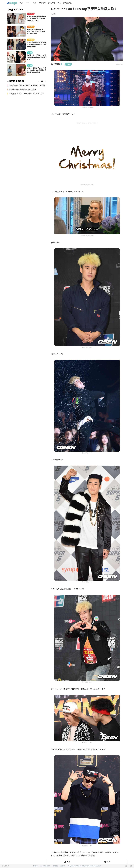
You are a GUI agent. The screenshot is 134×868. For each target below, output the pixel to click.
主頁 (21, 3)
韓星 (34, 3)
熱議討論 (52, 3)
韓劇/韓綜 (42, 3)
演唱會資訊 (68, 3)
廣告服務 (63, 866)
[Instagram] (131, 866)
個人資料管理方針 (45, 866)
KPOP (28, 3)
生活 (59, 3)
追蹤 (68, 64)
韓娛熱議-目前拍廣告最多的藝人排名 (23, 89)
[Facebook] (126, 866)
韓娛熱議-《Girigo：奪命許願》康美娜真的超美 (27, 94)
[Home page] (12, 3)
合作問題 (55, 866)
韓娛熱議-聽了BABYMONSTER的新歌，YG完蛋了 (28, 85)
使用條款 (35, 866)
